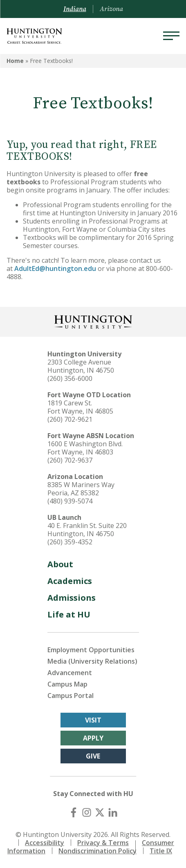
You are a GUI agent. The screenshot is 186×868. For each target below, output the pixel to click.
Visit (93, 720)
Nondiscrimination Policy (97, 851)
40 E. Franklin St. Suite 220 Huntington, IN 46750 (87, 530)
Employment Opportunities (91, 650)
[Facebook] (74, 812)
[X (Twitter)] (100, 812)
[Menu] (171, 36)
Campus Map (67, 684)
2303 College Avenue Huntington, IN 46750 (81, 366)
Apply (93, 738)
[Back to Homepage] (93, 321)
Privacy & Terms (103, 843)
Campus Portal (71, 696)
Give (93, 756)
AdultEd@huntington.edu (55, 268)
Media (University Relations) (92, 661)
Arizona (111, 9)
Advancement (70, 673)
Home (15, 61)
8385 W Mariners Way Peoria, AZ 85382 (81, 489)
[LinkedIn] (113, 812)
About (60, 564)
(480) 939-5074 (70, 501)
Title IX (161, 851)
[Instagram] (87, 812)
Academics (70, 581)
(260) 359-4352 (70, 542)
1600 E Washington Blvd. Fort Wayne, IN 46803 (85, 448)
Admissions (72, 598)
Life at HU (69, 614)
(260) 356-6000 (70, 378)
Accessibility (45, 843)
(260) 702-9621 (70, 419)
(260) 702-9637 (70, 460)
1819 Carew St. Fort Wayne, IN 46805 (80, 407)
